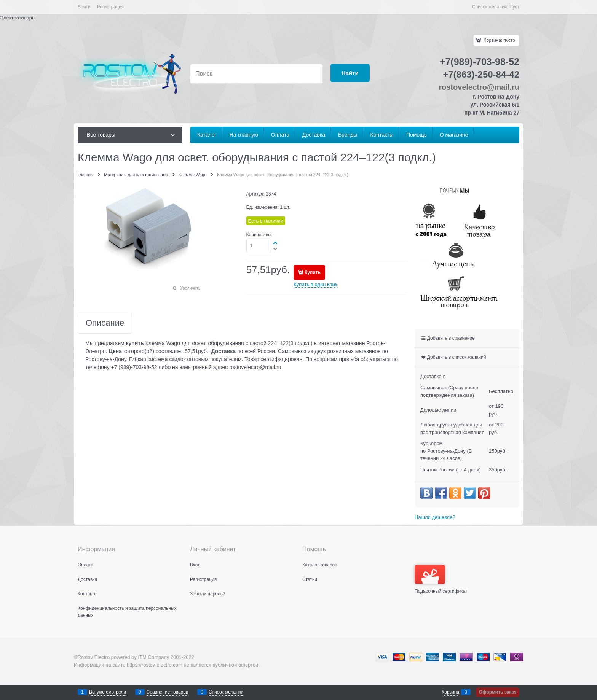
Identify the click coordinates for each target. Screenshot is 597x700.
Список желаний (226, 692)
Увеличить (190, 288)
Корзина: (499, 40)
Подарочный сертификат (441, 579)
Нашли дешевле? (435, 517)
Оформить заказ (498, 692)
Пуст (514, 7)
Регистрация (110, 7)
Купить (313, 272)
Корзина (450, 692)
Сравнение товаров (168, 692)
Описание (105, 323)
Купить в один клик (315, 284)
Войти (84, 7)
